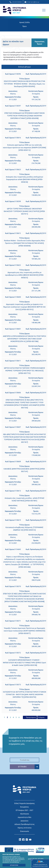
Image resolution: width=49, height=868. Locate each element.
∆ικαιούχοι (25, 821)
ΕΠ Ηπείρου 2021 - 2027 (24, 810)
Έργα (24, 26)
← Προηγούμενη (30, 717)
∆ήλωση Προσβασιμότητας (24, 824)
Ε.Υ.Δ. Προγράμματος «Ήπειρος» (15, 10)
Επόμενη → (42, 717)
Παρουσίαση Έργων (39, 43)
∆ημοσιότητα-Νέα (24, 817)
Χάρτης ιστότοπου (25, 828)
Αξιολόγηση (25, 814)
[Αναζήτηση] (39, 10)
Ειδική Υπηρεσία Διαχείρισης (24, 803)
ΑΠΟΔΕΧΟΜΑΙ (14, 865)
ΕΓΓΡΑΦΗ (29, 767)
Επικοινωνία (25, 831)
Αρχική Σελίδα (25, 22)
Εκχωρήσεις (24, 807)
